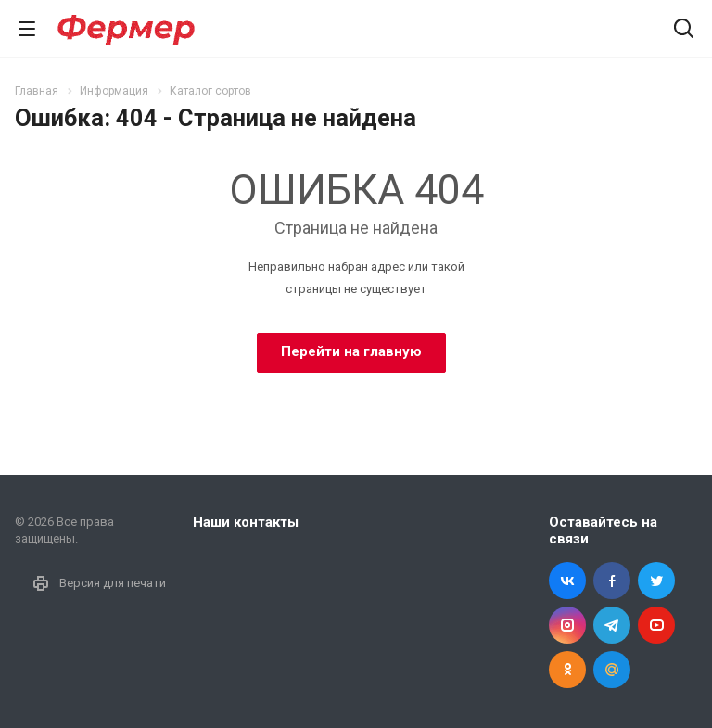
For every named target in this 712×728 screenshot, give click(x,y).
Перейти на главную (351, 351)
